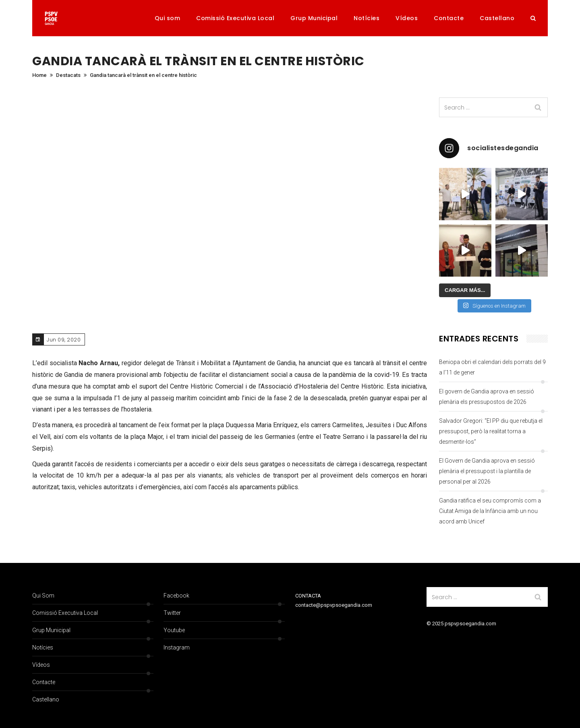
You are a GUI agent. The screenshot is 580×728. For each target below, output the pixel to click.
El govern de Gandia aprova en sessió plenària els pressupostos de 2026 (487, 397)
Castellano (497, 18)
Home (39, 75)
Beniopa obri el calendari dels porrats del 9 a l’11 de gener (492, 367)
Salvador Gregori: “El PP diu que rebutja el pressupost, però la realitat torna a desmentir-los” (491, 431)
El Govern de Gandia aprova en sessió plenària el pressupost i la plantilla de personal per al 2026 (487, 471)
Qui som (168, 18)
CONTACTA (308, 596)
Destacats (68, 75)
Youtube (174, 630)
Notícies (367, 18)
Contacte (449, 18)
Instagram (177, 647)
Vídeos (407, 18)
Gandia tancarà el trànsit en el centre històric (143, 75)
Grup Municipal (314, 18)
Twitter (172, 613)
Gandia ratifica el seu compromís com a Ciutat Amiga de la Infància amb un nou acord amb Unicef (490, 511)
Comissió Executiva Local (235, 18)
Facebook (176, 596)
